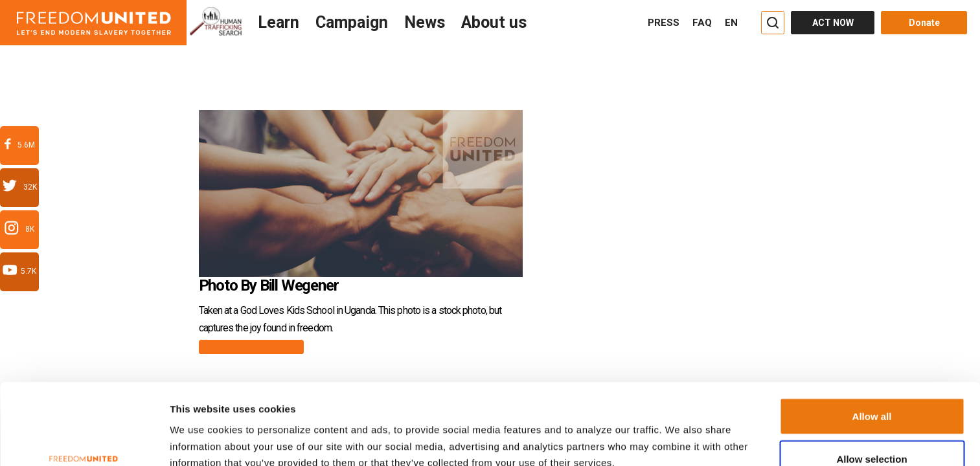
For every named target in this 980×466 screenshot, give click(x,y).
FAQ (702, 23)
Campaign (352, 22)
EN (731, 23)
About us (494, 22)
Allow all (872, 347)
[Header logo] (93, 23)
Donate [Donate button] (924, 23)
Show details (662, 435)
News (425, 22)
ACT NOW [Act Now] (833, 23)
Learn (279, 22)
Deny (872, 431)
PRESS (664, 23)
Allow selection (872, 389)
